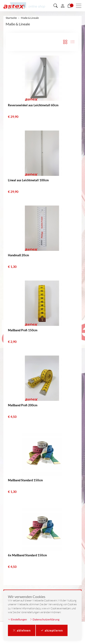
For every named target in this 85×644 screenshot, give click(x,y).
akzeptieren (52, 630)
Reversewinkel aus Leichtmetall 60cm (33, 105)
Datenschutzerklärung (45, 619)
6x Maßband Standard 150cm (27, 555)
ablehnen (22, 630)
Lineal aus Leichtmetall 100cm (28, 180)
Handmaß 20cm (18, 255)
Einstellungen (17, 619)
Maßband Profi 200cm (23, 405)
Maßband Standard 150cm (25, 480)
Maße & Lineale (18, 24)
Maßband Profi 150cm (23, 330)
